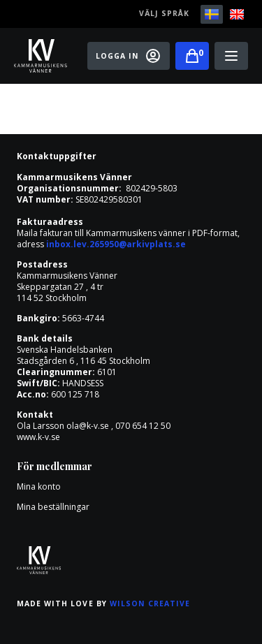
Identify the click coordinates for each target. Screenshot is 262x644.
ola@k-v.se (88, 426)
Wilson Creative (150, 603)
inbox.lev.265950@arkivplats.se (116, 244)
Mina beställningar (53, 507)
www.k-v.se (38, 437)
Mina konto (39, 486)
